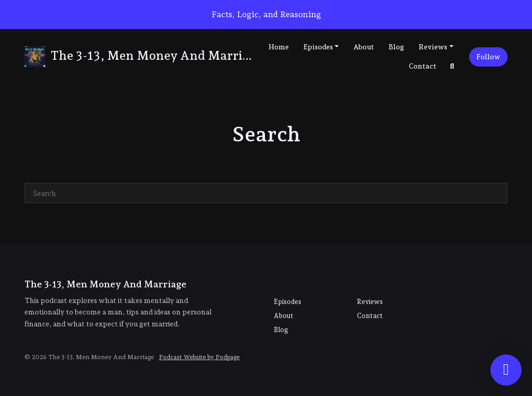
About (364, 47)
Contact (423, 66)
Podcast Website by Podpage (199, 357)
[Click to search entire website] (453, 66)
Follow (488, 57)
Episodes (318, 47)
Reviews (433, 47)
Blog (396, 47)
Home (279, 47)
